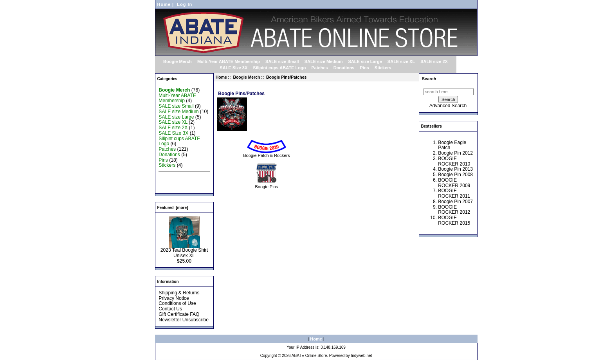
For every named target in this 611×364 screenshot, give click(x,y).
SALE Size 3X (233, 68)
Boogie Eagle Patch (452, 145)
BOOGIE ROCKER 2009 (454, 183)
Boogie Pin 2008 (455, 175)
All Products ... (174, 187)
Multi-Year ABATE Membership (229, 61)
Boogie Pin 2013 (455, 169)
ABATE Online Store (309, 356)
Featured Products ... (181, 182)
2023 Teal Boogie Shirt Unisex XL (184, 251)
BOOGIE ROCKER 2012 (454, 210)
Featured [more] (173, 208)
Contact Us (170, 309)
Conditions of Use (177, 303)
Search (429, 79)
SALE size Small (282, 61)
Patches (319, 68)
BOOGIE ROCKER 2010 (454, 161)
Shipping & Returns (179, 293)
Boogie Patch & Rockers (266, 153)
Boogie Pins (267, 185)
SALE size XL (401, 61)
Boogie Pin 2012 (455, 153)
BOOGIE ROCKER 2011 (454, 193)
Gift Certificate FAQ (179, 314)
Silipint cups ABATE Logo (279, 68)
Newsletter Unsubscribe (184, 320)
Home (164, 4)
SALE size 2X (434, 61)
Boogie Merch (246, 77)
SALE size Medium (324, 61)
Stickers (383, 68)
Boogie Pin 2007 (455, 202)
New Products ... (176, 176)
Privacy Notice (174, 298)
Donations (344, 68)
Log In (185, 4)
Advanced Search (448, 106)
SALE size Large (365, 61)
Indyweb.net (361, 356)
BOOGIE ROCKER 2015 (454, 220)
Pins (365, 68)
